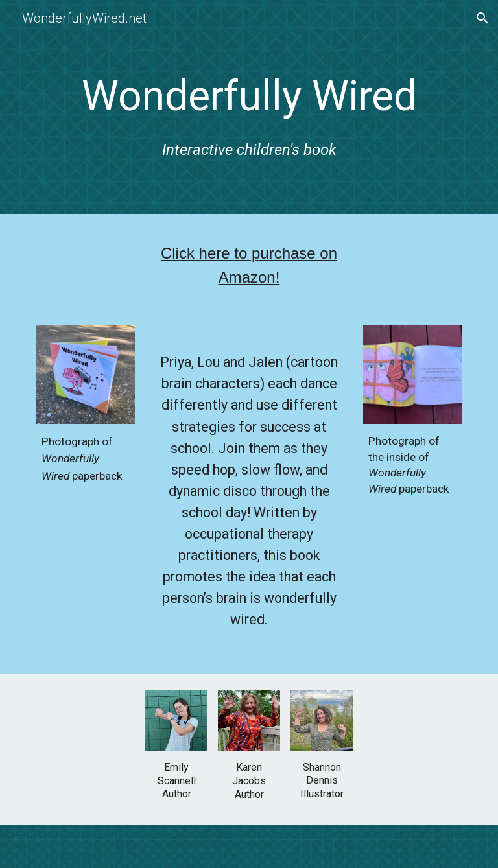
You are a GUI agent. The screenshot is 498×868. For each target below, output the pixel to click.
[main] (249, 110)
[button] (482, 18)
